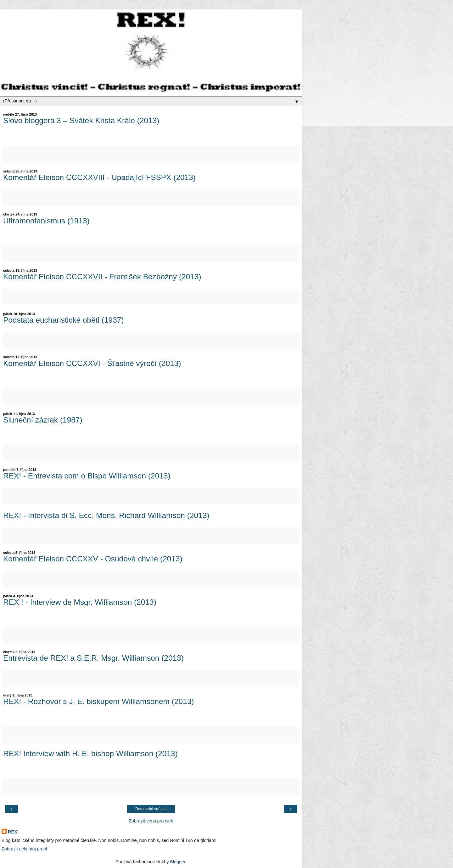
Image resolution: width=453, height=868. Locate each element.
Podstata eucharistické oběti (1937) (64, 320)
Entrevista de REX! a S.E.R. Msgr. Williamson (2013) (93, 658)
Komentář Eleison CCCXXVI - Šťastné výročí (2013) (92, 363)
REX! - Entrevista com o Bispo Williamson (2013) (87, 476)
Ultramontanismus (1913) (46, 221)
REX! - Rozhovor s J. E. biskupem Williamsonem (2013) (98, 701)
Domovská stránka (151, 809)
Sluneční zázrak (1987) (43, 420)
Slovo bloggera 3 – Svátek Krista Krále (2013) (81, 120)
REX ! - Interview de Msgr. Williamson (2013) (80, 602)
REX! (13, 832)
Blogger (178, 862)
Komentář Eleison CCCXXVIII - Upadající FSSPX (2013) (99, 177)
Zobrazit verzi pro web (151, 821)
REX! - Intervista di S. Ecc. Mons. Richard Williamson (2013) (106, 515)
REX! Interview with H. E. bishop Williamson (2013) (90, 753)
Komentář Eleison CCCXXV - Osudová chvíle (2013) (93, 559)
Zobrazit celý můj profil (24, 849)
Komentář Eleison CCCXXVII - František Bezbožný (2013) (102, 277)
